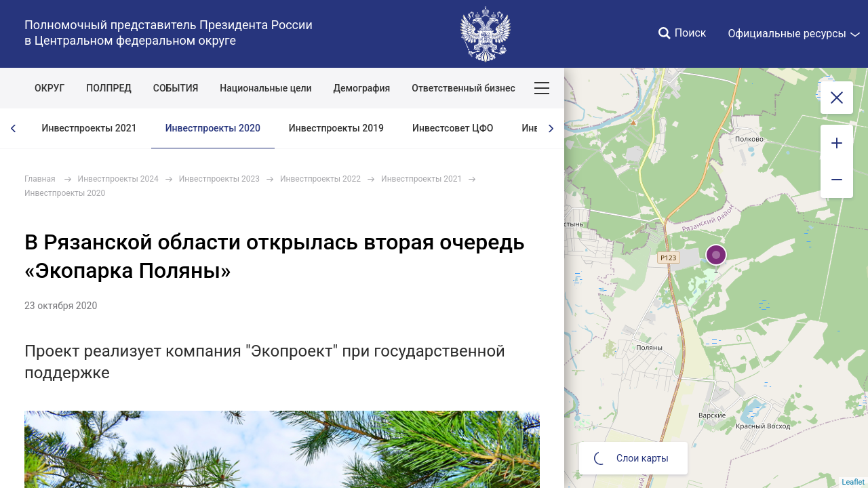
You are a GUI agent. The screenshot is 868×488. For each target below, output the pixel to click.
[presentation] (14, 128)
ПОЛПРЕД (109, 88)
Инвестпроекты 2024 (118, 179)
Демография (362, 88)
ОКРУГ (50, 88)
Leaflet (853, 482)
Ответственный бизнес (463, 88)
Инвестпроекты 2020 (213, 128)
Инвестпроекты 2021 (90, 128)
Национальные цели (265, 88)
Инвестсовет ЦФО (453, 128)
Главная (40, 179)
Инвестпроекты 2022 (320, 179)
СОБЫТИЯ (176, 88)
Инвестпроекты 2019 (336, 128)
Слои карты (631, 458)
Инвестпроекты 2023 (219, 179)
